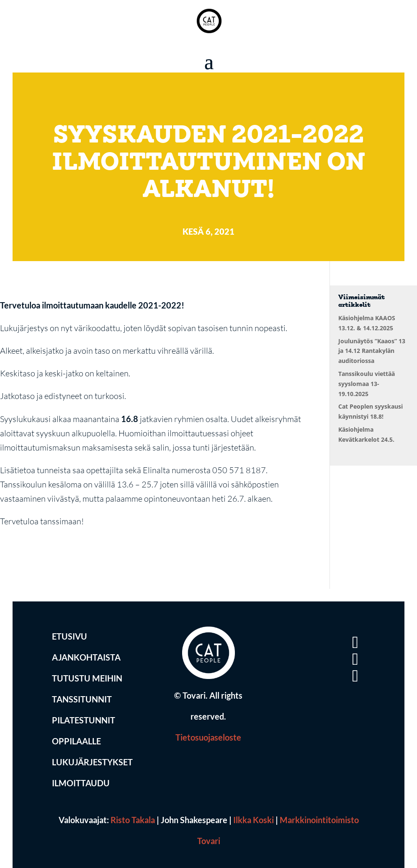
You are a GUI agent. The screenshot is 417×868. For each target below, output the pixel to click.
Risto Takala (133, 820)
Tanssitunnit (82, 699)
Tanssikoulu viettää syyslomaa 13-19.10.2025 (367, 384)
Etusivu (69, 636)
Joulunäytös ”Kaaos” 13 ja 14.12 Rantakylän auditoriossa (372, 351)
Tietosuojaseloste (208, 737)
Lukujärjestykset (92, 762)
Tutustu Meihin (87, 678)
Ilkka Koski (254, 820)
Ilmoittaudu (81, 783)
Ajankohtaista (86, 657)
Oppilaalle (76, 741)
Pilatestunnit (84, 720)
